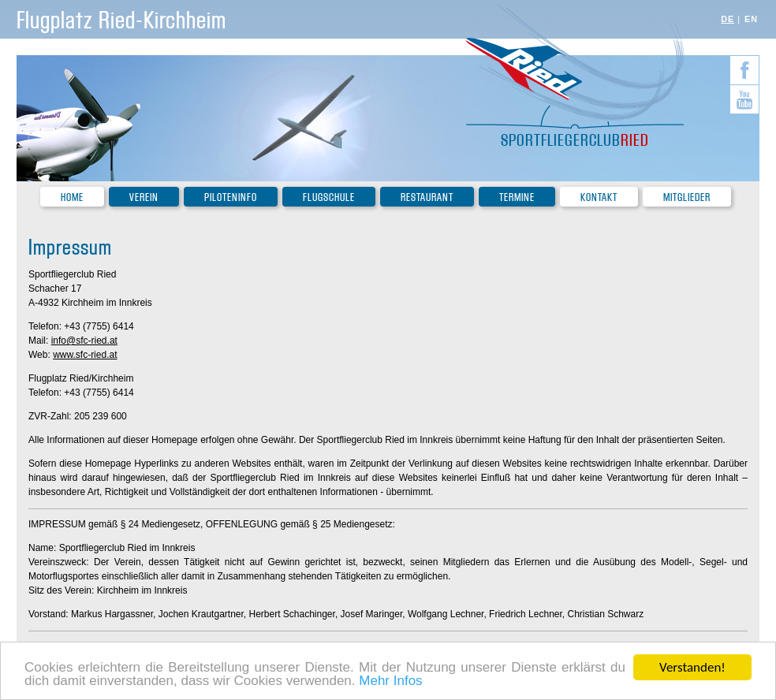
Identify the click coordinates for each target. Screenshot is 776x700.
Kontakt (599, 197)
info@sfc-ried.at (84, 341)
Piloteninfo (231, 197)
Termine (517, 197)
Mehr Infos (390, 682)
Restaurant (427, 197)
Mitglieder (687, 197)
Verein (144, 197)
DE (727, 19)
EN (751, 19)
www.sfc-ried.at (85, 355)
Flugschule (329, 197)
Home (72, 197)
